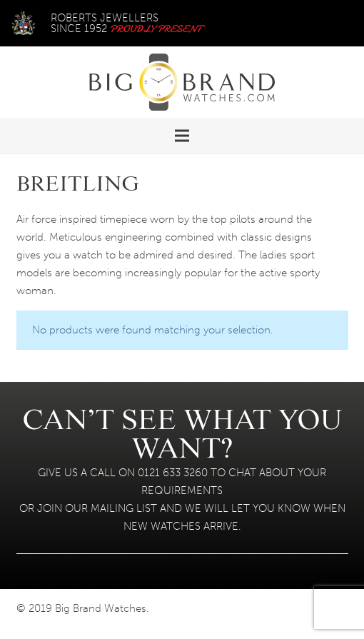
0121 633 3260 (173, 473)
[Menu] (182, 136)
